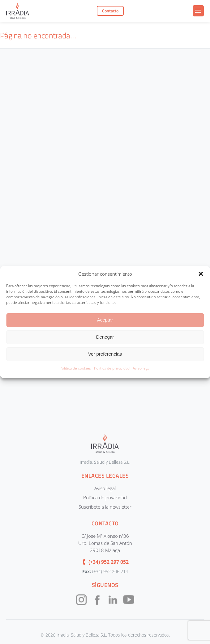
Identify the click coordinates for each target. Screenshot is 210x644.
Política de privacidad (112, 368)
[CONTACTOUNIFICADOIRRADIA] (104, 234)
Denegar (105, 337)
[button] (201, 274)
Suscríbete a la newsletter (105, 507)
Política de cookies (75, 368)
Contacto (110, 11)
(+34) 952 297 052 (109, 562)
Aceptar (105, 320)
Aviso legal (141, 368)
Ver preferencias (105, 354)
